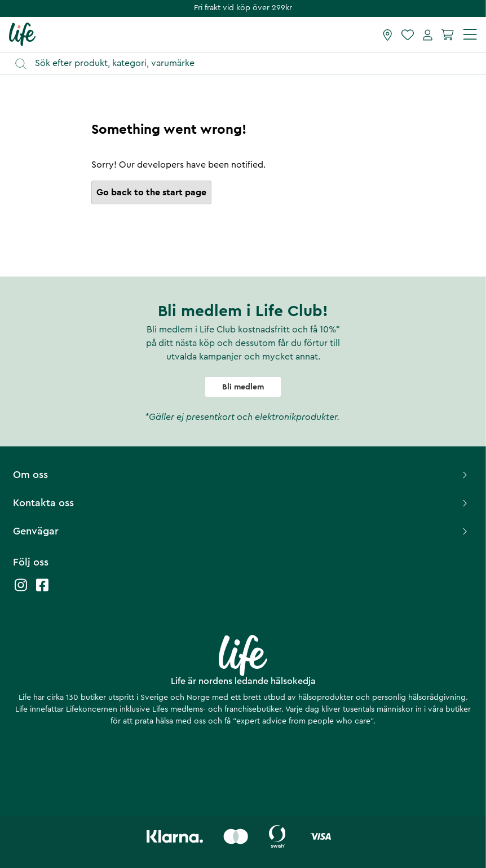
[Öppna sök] (248, 63)
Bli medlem (243, 387)
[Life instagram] (21, 591)
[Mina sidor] (428, 34)
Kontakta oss (242, 503)
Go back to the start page (151, 192)
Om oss (242, 475)
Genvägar (242, 531)
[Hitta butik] (388, 34)
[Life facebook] (42, 591)
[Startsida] (22, 34)
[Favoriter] (408, 34)
